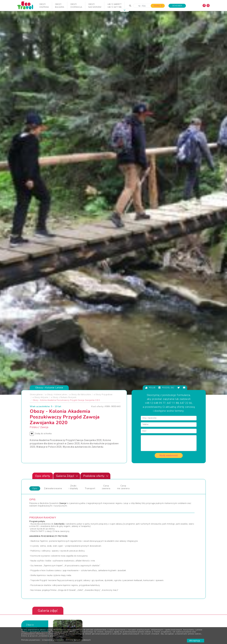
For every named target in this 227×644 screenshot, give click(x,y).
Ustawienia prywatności (53, 640)
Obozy (35, 477)
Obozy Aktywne (41, 108)
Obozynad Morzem (95, 6)
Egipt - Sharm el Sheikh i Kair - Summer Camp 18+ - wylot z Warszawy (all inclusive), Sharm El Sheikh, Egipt (80, 404)
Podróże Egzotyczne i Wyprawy (46, 492)
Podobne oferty (96, 186)
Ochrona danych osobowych (78, 640)
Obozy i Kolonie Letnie (57, 105)
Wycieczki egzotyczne (126, 500)
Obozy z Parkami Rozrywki (64, 108)
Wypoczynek (164, 492)
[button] (125, 10)
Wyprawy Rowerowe (167, 485)
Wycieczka (163, 489)
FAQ (94, 612)
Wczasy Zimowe (123, 485)
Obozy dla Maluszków (81, 105)
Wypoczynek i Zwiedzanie (169, 481)
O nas (71, 616)
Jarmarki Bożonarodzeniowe (86, 477)
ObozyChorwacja (76, 6)
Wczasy (35, 500)
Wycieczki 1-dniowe (125, 496)
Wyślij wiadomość (169, 166)
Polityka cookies (76, 626)
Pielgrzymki (37, 489)
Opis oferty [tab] (43, 186)
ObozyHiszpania (44, 6)
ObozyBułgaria (60, 6)
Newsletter (97, 621)
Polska (34, 138)
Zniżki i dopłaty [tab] (73, 198)
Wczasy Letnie (122, 481)
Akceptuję (196, 641)
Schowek (177, 6)
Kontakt (72, 612)
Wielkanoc (120, 492)
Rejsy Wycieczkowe (82, 489)
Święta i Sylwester (82, 500)
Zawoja (44, 138)
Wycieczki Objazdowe (168, 477)
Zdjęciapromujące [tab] (32, 336)
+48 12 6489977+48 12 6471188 (114, 6)
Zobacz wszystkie (182, 449)
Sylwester (78, 492)
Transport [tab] (90, 199)
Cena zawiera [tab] (106, 198)
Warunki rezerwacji (77, 621)
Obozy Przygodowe (104, 105)
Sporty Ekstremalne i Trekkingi (45, 496)
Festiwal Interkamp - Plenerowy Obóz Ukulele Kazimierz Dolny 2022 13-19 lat (175, 403)
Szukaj (158, 6)
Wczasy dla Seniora (125, 477)
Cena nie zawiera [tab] (123, 198)
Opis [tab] (35, 199)
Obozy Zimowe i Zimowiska (44, 485)
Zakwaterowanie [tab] (53, 199)
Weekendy (120, 489)
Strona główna (36, 105)
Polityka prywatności (31, 640)
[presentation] (194, 360)
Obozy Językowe (81, 485)
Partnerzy (96, 616)
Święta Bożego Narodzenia (86, 496)
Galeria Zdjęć (67, 186)
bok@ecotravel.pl (194, 583)
